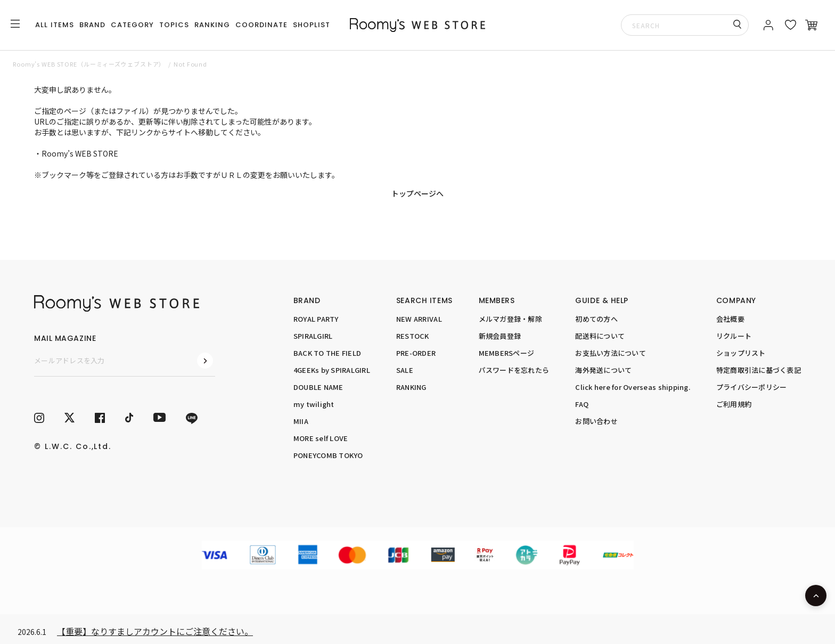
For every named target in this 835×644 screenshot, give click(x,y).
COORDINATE (261, 25)
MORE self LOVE (321, 438)
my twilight (314, 404)
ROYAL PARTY (316, 319)
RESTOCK (413, 336)
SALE (405, 370)
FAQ (582, 404)
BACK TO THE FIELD (327, 353)
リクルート (734, 336)
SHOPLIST (312, 25)
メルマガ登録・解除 (510, 319)
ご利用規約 (734, 404)
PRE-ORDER (416, 353)
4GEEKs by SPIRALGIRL (332, 370)
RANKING (212, 25)
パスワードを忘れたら (514, 370)
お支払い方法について (611, 353)
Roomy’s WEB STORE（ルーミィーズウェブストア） (89, 64)
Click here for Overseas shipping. (633, 387)
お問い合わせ (596, 421)
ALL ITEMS (54, 25)
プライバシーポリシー (752, 387)
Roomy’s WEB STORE (80, 153)
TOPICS (174, 25)
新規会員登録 (500, 336)
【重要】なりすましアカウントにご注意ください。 (155, 631)
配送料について (600, 336)
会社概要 (730, 319)
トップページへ (418, 193)
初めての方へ (596, 319)
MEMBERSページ (507, 353)
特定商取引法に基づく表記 (759, 370)
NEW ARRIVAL (419, 319)
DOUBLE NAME (318, 387)
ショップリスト (741, 353)
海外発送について (603, 370)
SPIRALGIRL (313, 336)
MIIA (301, 421)
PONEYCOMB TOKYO (328, 455)
